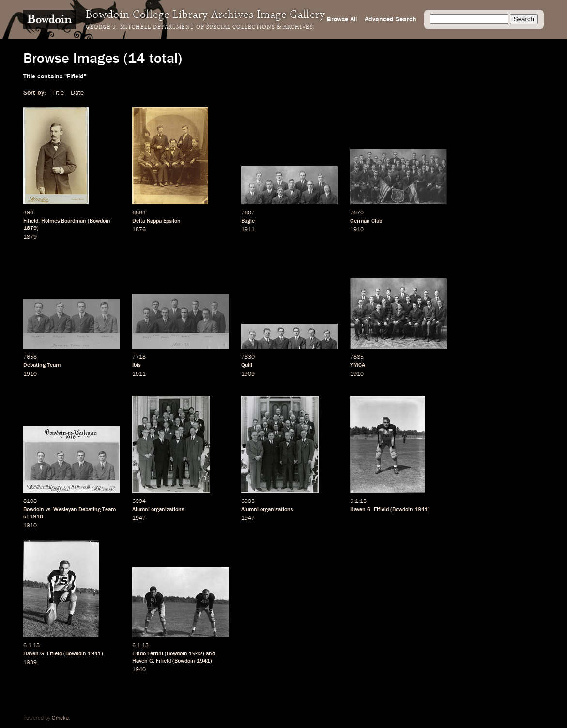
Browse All (342, 19)
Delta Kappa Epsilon (156, 221)
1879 (30, 228)
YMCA (358, 365)
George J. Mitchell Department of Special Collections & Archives (199, 27)
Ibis (136, 365)
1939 (30, 663)
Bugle (248, 221)
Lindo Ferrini (148, 654)
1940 (139, 670)
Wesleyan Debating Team (84, 510)
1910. (37, 517)
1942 (196, 654)
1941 (421, 510)
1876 (139, 230)
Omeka (60, 718)
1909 (248, 374)
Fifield (31, 221)
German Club (366, 221)
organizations (168, 510)
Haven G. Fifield (369, 510)
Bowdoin (100, 221)
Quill (247, 365)
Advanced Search (391, 19)
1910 (357, 230)
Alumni (141, 510)
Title (58, 93)
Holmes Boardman (64, 221)
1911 (248, 230)
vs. (49, 510)
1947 (139, 518)
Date (77, 93)
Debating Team (42, 365)
